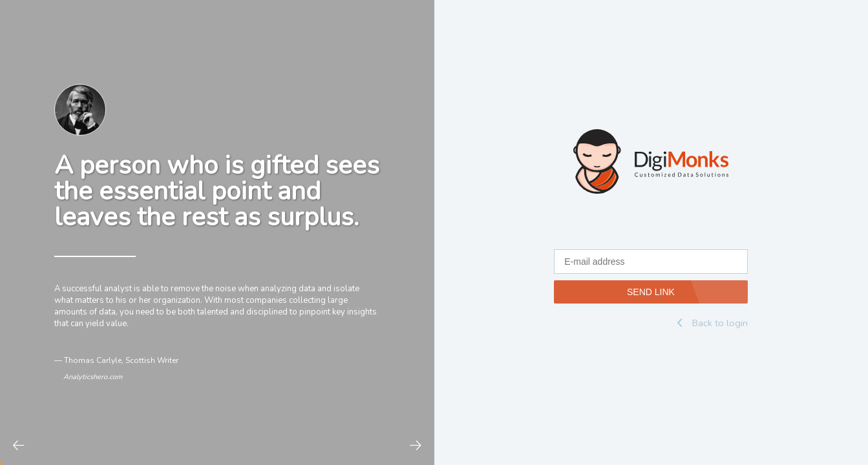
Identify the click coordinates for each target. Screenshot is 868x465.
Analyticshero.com (93, 377)
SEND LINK (651, 292)
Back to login (713, 323)
